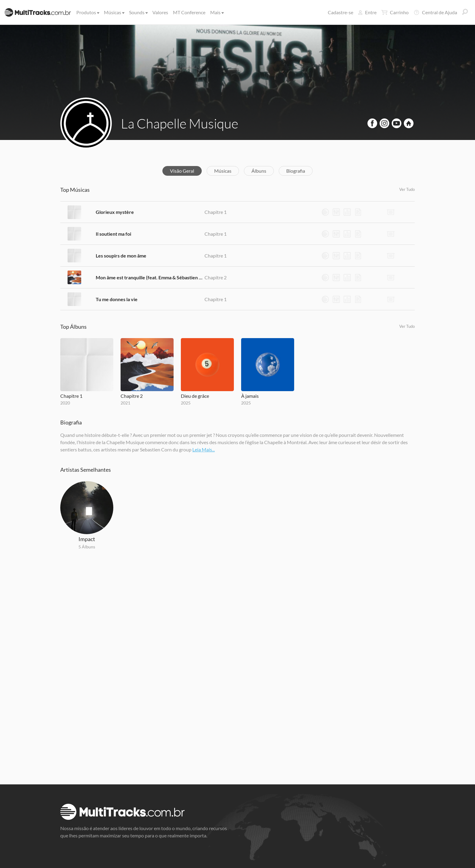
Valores (160, 12)
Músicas (114, 12)
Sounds (138, 12)
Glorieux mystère (115, 212)
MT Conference (189, 12)
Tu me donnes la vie (117, 299)
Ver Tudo (407, 189)
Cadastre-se (340, 12)
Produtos (87, 12)
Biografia (296, 171)
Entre (367, 12)
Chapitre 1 (216, 212)
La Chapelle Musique (179, 123)
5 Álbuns (87, 547)
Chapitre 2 (216, 277)
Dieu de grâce (195, 396)
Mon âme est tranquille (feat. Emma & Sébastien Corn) (150, 277)
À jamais (250, 396)
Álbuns (259, 171)
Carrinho (395, 12)
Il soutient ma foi (113, 234)
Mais (217, 12)
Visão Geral (182, 171)
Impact (87, 539)
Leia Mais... (204, 449)
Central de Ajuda (435, 12)
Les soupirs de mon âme (121, 256)
